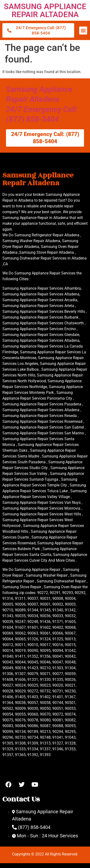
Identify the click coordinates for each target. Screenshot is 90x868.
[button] (83, 31)
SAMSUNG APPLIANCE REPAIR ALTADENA (45, 10)
